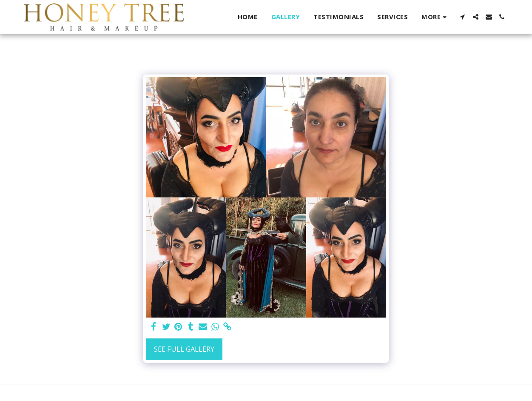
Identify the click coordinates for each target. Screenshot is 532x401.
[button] (462, 17)
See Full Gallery (184, 349)
